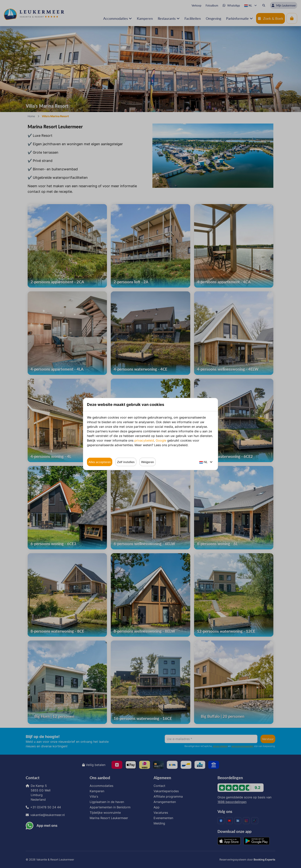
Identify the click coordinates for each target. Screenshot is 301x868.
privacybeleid (144, 440)
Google (161, 440)
